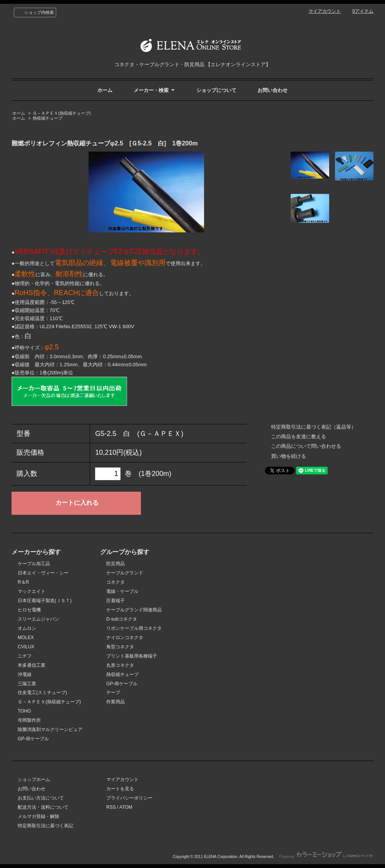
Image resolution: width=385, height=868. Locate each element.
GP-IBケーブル (33, 739)
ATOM (126, 807)
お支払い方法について (41, 798)
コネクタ (115, 582)
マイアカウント (325, 11)
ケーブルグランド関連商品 (134, 610)
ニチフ (25, 656)
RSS (111, 807)
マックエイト (32, 591)
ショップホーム (34, 780)
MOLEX (26, 638)
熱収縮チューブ (48, 118)
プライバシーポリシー (129, 798)
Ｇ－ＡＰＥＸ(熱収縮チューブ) (62, 113)
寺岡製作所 (29, 720)
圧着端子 (115, 601)
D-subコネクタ (122, 619)
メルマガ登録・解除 (38, 816)
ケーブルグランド (125, 573)
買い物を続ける (289, 456)
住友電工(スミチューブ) (42, 693)
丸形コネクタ (120, 665)
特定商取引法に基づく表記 (45, 826)
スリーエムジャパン (38, 619)
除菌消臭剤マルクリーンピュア (50, 729)
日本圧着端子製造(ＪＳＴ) (45, 601)
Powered (326, 857)
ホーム (105, 90)
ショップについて (216, 90)
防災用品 (115, 564)
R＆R (23, 582)
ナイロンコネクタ (125, 638)
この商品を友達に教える (299, 437)
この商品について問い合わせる (306, 446)
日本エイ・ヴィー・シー (43, 573)
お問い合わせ (273, 90)
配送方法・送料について (43, 807)
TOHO (24, 711)
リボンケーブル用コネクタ (134, 628)
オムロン (27, 628)
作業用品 (115, 702)
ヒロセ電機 (29, 610)
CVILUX (26, 647)
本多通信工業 (32, 665)
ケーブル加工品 (34, 564)
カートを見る (120, 789)
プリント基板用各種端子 (132, 656)
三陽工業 (27, 684)
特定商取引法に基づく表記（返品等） (314, 427)
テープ (113, 693)
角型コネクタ (120, 647)
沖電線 (25, 674)
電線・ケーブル (122, 591)
